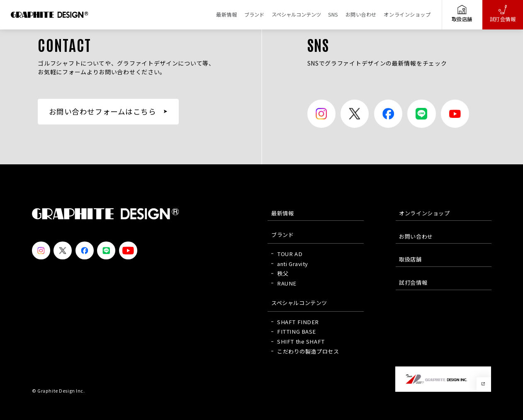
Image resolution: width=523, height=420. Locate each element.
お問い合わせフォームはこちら (103, 111)
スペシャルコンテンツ (296, 15)
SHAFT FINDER (298, 322)
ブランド (254, 15)
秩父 (283, 273)
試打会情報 (503, 14)
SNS (333, 15)
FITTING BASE (297, 331)
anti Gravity (293, 264)
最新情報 (226, 15)
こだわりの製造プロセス (308, 351)
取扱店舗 (462, 14)
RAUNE (287, 283)
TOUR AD (290, 254)
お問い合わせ (361, 15)
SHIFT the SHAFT (301, 341)
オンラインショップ (407, 15)
